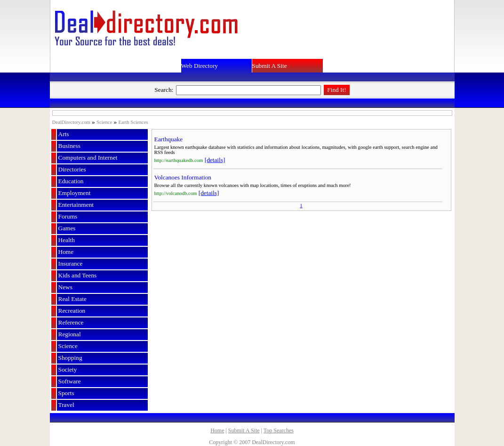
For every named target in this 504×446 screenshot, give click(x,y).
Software (70, 381)
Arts (64, 134)
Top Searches (279, 430)
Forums (68, 216)
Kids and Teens (78, 275)
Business (69, 146)
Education (71, 181)
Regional (70, 334)
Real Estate (72, 299)
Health (67, 240)
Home (66, 252)
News (65, 287)
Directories (72, 169)
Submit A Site (270, 66)
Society (68, 369)
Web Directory (200, 66)
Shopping (70, 358)
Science (104, 122)
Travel (66, 405)
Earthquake (169, 139)
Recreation (72, 311)
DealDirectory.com (71, 122)
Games (67, 228)
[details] (215, 160)
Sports (66, 393)
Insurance (71, 264)
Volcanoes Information (183, 177)
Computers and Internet (88, 158)
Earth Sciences (133, 122)
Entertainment (76, 205)
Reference (71, 322)
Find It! (336, 90)
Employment (75, 193)
